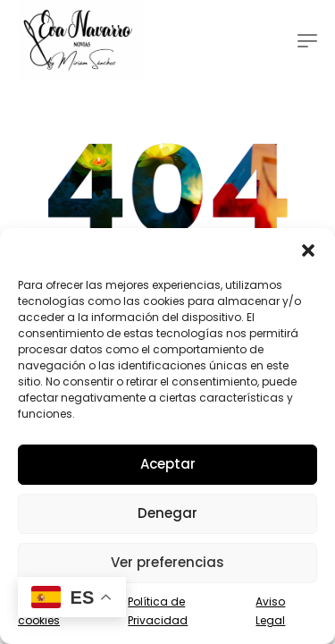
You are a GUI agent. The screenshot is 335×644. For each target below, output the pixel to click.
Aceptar (168, 464)
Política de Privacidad (158, 611)
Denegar (167, 513)
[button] (308, 250)
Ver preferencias (167, 562)
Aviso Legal (270, 611)
